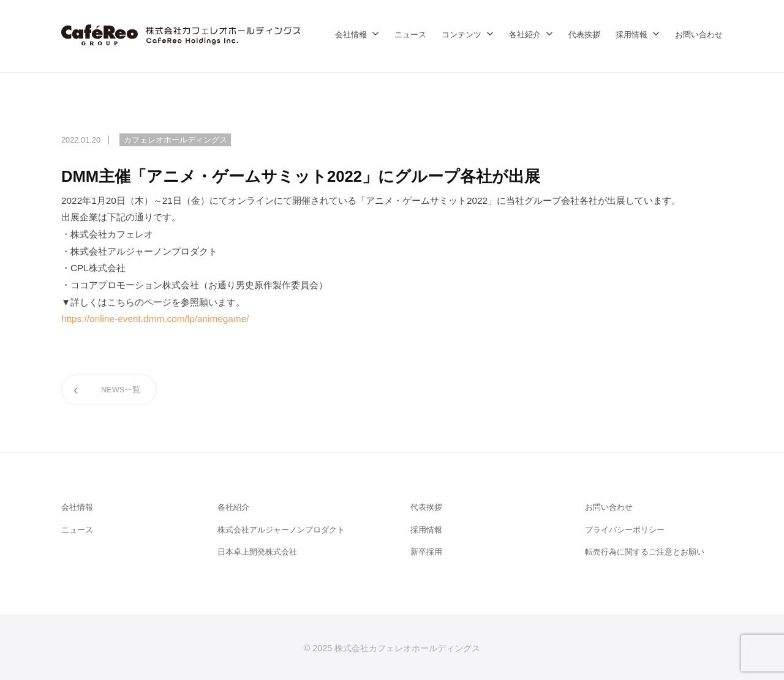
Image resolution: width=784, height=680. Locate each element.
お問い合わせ (699, 35)
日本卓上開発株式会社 (257, 552)
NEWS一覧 (121, 390)
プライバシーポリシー (625, 530)
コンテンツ (462, 35)
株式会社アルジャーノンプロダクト (281, 530)
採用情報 (631, 35)
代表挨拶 (584, 35)
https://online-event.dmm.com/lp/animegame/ (155, 319)
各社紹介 (525, 35)
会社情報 (351, 35)
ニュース (410, 35)
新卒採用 (426, 552)
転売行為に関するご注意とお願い (645, 552)
